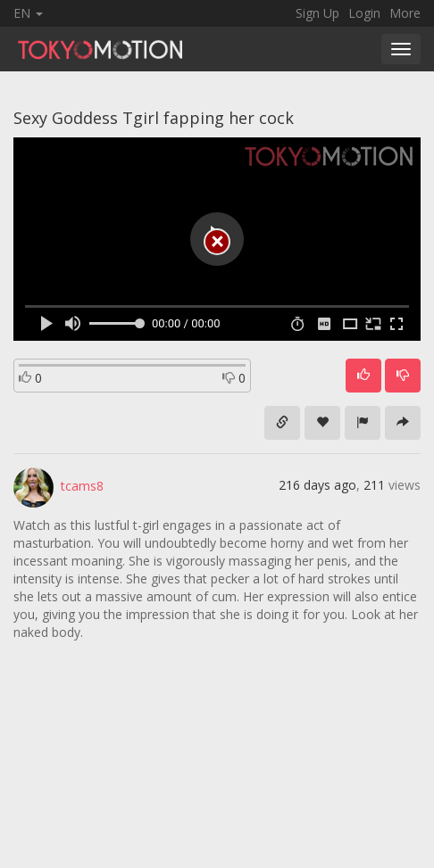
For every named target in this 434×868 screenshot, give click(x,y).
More (405, 13)
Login (364, 13)
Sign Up (317, 13)
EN (28, 13)
